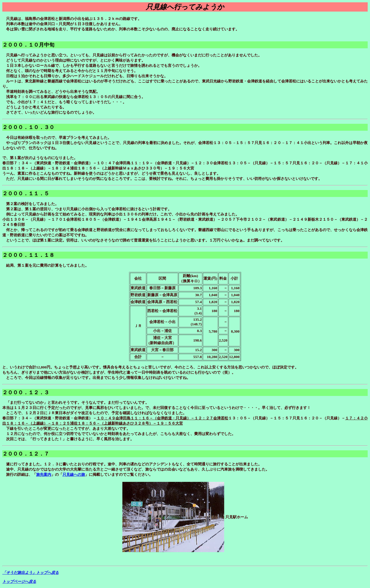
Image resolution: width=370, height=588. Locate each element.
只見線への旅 (74, 474)
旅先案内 (44, 474)
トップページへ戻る (19, 581)
